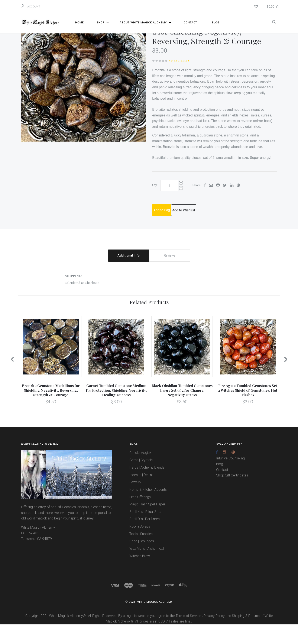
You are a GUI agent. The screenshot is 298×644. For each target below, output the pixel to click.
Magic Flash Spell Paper (147, 524)
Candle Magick (140, 472)
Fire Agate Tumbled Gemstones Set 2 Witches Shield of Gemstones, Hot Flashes (248, 410)
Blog (216, 22)
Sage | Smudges (142, 561)
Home (80, 22)
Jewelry (135, 502)
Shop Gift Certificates (232, 495)
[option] (83, 99)
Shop (103, 22)
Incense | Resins (141, 494)
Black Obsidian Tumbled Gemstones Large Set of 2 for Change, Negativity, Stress (182, 410)
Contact (190, 22)
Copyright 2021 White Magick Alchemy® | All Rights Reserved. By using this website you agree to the (101, 635)
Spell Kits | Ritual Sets (145, 531)
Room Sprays (140, 546)
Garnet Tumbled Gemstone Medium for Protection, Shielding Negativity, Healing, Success (116, 410)
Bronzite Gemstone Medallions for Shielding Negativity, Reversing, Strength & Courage (51, 410)
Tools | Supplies (141, 553)
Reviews (170, 275)
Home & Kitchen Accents (148, 509)
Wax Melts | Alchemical (147, 568)
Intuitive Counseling (230, 478)
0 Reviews (179, 80)
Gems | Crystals (141, 480)
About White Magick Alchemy (145, 22)
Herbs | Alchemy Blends (147, 487)
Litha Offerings (140, 517)
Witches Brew (140, 576)
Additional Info (129, 275)
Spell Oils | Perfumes (145, 539)
